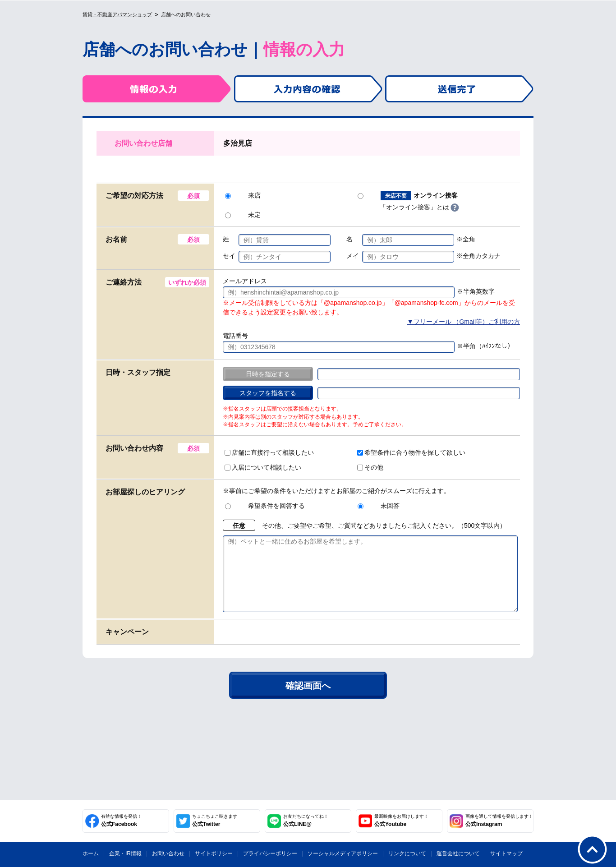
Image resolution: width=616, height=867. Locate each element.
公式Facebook (121, 821)
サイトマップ (506, 853)
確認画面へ (308, 699)
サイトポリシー (214, 853)
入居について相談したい (263, 467)
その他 (370, 467)
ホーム (91, 853)
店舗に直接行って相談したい (269, 452)
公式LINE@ (306, 821)
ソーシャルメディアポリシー (343, 853)
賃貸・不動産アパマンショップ (117, 14)
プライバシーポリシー (270, 853)
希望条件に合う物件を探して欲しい (411, 452)
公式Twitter (215, 821)
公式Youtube (401, 821)
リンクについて (407, 853)
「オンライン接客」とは (414, 207)
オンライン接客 (408, 196)
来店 (243, 195)
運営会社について (458, 853)
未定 (243, 215)
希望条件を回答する (265, 506)
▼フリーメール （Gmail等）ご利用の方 (464, 322)
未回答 (379, 506)
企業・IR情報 (125, 853)
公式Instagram (499, 821)
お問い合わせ (168, 853)
